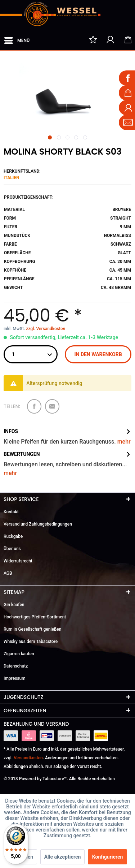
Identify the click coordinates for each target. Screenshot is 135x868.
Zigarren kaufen (19, 654)
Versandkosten (28, 758)
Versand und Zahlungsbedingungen (38, 524)
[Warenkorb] (128, 39)
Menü (17, 39)
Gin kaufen (14, 605)
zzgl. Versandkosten (46, 329)
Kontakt (11, 512)
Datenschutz (16, 666)
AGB (8, 573)
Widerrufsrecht (18, 561)
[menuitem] (17, 39)
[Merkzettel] (93, 39)
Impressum (15, 678)
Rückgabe (13, 536)
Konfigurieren (108, 857)
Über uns (12, 549)
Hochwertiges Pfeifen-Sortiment (35, 617)
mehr (124, 442)
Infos (11, 431)
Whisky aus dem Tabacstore (31, 642)
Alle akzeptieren (63, 857)
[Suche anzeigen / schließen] (76, 39)
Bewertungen (22, 454)
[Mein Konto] (111, 39)
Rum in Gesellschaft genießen (32, 629)
